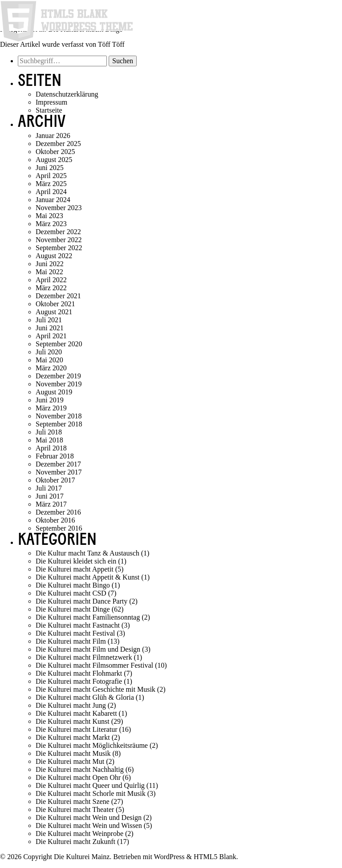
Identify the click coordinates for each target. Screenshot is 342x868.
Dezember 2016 (58, 512)
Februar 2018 (55, 456)
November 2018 (59, 416)
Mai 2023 (49, 216)
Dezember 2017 (58, 464)
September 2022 (59, 248)
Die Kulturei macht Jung (71, 705)
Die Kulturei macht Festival (75, 633)
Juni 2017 (50, 496)
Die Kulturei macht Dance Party (81, 601)
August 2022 (54, 256)
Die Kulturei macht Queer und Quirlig (90, 785)
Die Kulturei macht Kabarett (76, 713)
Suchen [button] (123, 61)
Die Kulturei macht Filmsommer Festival (94, 665)
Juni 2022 (50, 264)
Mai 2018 (49, 440)
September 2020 (59, 344)
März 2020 (51, 368)
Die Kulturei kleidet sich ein (76, 561)
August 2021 (54, 312)
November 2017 (59, 472)
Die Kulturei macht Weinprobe (79, 834)
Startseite (49, 110)
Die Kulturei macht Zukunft (75, 842)
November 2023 (59, 208)
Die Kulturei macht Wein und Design (89, 817)
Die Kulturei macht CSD (71, 593)
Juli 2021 (49, 320)
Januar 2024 (53, 200)
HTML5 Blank (215, 857)
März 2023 (51, 224)
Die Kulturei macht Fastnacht (78, 625)
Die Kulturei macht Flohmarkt (79, 673)
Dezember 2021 (58, 296)
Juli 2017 (49, 488)
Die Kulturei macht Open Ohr (78, 777)
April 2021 (51, 336)
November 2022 (59, 240)
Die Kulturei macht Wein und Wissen (89, 825)
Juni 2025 (50, 168)
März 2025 (51, 184)
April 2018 (51, 448)
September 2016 (59, 528)
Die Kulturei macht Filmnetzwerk (84, 657)
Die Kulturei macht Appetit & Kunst (88, 577)
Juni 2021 (50, 328)
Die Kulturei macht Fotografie (79, 681)
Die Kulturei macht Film (71, 641)
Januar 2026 (53, 136)
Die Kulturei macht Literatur (76, 729)
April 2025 (51, 176)
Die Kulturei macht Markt (73, 737)
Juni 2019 (50, 400)
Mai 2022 (49, 272)
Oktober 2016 (55, 520)
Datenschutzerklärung (67, 94)
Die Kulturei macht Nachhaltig (80, 769)
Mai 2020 (49, 360)
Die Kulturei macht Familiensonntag (88, 617)
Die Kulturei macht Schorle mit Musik (91, 793)
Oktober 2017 (55, 480)
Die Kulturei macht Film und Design (88, 649)
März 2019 (51, 408)
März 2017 (51, 504)
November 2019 (59, 384)
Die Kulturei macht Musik (73, 753)
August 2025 (54, 160)
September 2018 (59, 424)
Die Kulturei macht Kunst (73, 721)
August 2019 (54, 392)
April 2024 (51, 192)
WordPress (169, 857)
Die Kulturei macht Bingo (73, 585)
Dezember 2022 (58, 232)
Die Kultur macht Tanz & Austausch (88, 553)
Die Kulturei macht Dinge (73, 609)
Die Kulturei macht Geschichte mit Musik (96, 689)
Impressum (51, 102)
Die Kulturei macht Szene (73, 801)
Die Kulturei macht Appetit (75, 569)
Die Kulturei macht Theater (75, 809)
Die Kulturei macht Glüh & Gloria (85, 697)
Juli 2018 (49, 432)
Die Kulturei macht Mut (70, 761)
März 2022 (51, 288)
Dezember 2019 (58, 376)
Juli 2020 (49, 352)
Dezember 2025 (58, 144)
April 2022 (51, 280)
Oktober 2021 (55, 304)
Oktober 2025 (55, 152)
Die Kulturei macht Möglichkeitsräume (92, 745)
